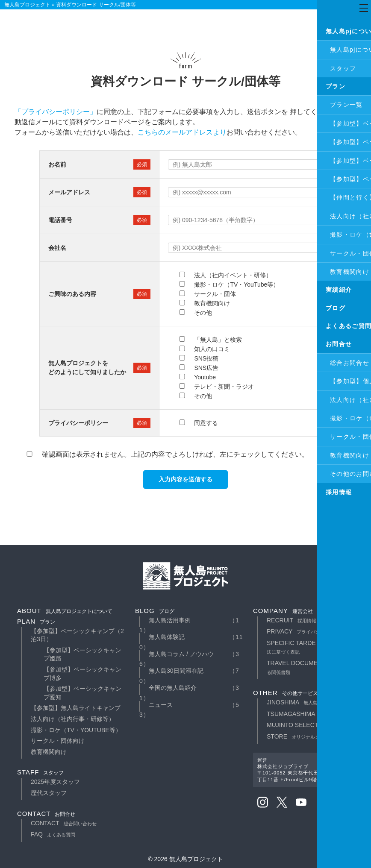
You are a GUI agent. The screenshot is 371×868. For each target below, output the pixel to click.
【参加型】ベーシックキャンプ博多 (82, 674)
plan (36, 621)
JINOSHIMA (302, 702)
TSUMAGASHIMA (310, 714)
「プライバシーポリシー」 (56, 112)
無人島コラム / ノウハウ (181, 654)
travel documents (314, 667)
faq (53, 834)
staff (40, 772)
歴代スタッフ (49, 793)
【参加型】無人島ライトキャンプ (76, 708)
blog (155, 611)
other (286, 693)
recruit (291, 620)
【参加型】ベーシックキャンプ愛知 (82, 693)
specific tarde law (312, 647)
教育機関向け (49, 752)
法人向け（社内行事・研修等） (73, 719)
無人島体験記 (167, 637)
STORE (303, 736)
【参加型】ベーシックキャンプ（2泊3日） (77, 635)
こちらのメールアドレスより (182, 132)
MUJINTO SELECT (311, 725)
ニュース (161, 705)
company (283, 611)
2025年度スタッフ (55, 782)
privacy (305, 631)
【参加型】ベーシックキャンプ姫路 (82, 654)
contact (46, 814)
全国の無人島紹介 (173, 688)
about (65, 611)
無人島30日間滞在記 (176, 671)
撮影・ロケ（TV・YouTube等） (76, 730)
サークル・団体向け (58, 741)
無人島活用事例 (170, 620)
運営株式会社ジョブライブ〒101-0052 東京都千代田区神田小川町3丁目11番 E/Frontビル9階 (305, 770)
